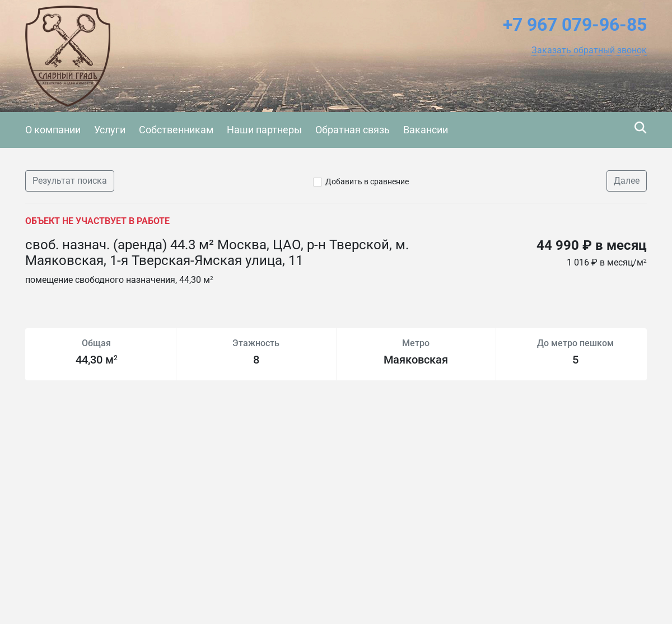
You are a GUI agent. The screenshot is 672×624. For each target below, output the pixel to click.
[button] (589, 50)
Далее (627, 181)
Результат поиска (70, 181)
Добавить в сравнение (367, 181)
